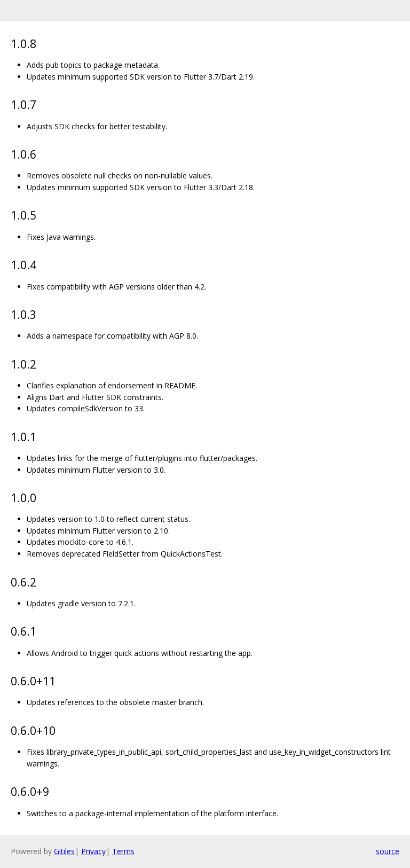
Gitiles (64, 851)
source (388, 851)
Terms (123, 851)
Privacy (93, 851)
